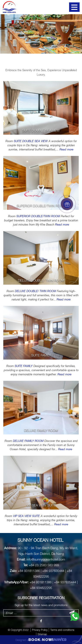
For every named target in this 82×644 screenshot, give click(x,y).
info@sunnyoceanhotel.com (46, 559)
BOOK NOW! (41, 640)
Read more (66, 149)
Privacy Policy (40, 630)
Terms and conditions (62, 630)
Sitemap (42, 634)
